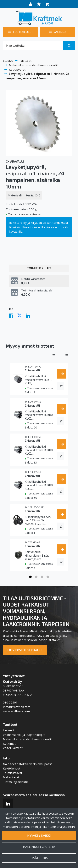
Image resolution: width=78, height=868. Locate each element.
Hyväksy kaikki (39, 835)
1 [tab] (30, 577)
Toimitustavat (13, 773)
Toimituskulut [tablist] (39, 268)
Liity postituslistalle (25, 650)
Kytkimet (9, 744)
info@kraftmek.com (17, 707)
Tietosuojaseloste (15, 782)
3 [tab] (42, 577)
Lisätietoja (39, 858)
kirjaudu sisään (41, 223)
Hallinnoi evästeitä (39, 847)
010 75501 (10, 702)
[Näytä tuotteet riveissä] (54, 355)
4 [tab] (48, 577)
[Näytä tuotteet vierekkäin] (66, 355)
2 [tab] (36, 577)
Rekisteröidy (18, 223)
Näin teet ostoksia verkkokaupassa (28, 764)
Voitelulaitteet (13, 748)
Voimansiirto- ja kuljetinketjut (24, 735)
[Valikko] (57, 32)
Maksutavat (11, 777)
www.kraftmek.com (16, 711)
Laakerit (9, 730)
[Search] (33, 45)
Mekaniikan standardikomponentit (27, 739)
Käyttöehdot (12, 768)
